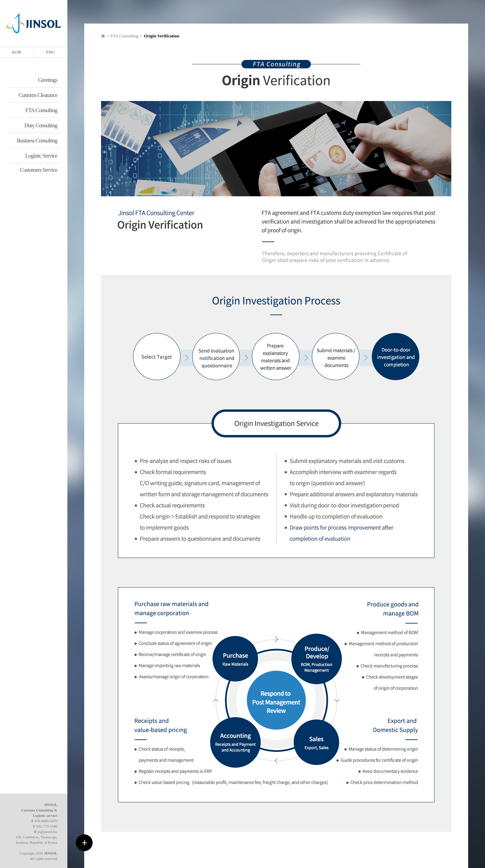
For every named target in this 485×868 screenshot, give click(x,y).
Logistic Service (41, 156)
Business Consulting (37, 141)
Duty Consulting (41, 125)
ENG (51, 52)
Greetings (48, 80)
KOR (17, 52)
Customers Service (39, 170)
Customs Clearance (38, 95)
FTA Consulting (41, 110)
